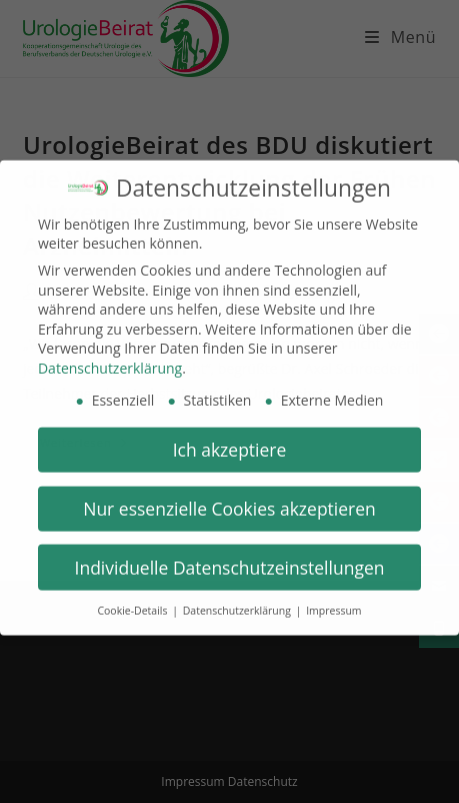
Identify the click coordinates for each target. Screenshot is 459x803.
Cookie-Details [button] (133, 601)
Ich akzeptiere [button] (230, 439)
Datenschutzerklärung (110, 357)
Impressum (333, 601)
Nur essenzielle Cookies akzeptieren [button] (229, 498)
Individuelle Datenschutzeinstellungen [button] (230, 557)
